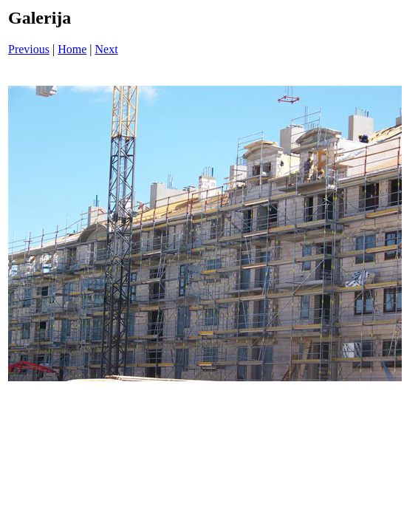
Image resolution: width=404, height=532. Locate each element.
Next (107, 49)
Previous (29, 49)
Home (72, 49)
